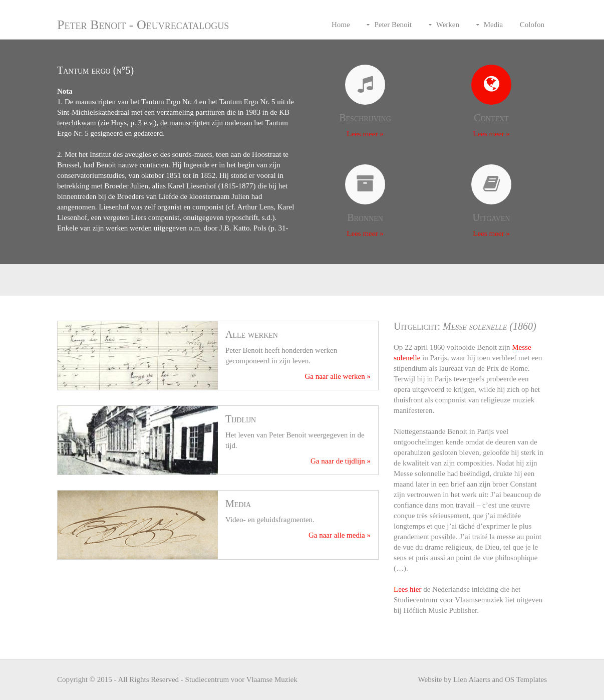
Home (341, 25)
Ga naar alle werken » (338, 376)
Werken (448, 25)
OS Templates (526, 679)
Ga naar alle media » (340, 535)
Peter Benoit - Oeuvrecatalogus (143, 25)
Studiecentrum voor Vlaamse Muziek (241, 679)
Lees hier (407, 589)
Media (493, 25)
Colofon (532, 25)
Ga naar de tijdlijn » (341, 461)
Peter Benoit (393, 25)
